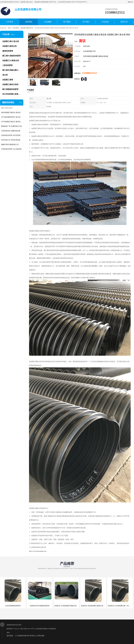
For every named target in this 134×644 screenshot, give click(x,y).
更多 (21, 103)
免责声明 (26, 636)
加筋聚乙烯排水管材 (10, 84)
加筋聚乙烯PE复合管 (11, 41)
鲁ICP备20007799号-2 (28, 629)
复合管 (5, 75)
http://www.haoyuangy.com (38, 551)
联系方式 (124, 22)
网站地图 (41, 636)
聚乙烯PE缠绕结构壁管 (12, 56)
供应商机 (29, 22)
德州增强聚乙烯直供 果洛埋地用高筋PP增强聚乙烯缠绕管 (12, 113)
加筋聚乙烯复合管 (27, 28)
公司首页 (10, 22)
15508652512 (89, 73)
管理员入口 (34, 636)
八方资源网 (19, 636)
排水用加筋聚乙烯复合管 (12, 94)
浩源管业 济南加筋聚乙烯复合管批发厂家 (95, 606)
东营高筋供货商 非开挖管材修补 (12, 135)
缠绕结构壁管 (8, 51)
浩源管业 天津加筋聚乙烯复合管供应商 (68, 606)
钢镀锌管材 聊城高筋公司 (10, 144)
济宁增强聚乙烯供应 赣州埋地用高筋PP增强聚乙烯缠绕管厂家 (12, 122)
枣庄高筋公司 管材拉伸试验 (11, 140)
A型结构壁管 (7, 65)
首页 (9, 28)
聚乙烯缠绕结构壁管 (10, 89)
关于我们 (86, 22)
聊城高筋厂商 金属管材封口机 (12, 126)
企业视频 (48, 22)
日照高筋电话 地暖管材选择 (11, 131)
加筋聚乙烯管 (8, 80)
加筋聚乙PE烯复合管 (11, 61)
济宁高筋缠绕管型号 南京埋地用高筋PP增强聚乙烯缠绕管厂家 (12, 117)
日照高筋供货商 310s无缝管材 (11, 149)
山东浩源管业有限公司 (42, 629)
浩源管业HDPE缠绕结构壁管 (40, 606)
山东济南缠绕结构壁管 (13, 606)
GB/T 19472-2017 (7, 108)
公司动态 (105, 22)
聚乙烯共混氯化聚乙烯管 (12, 70)
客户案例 (67, 22)
